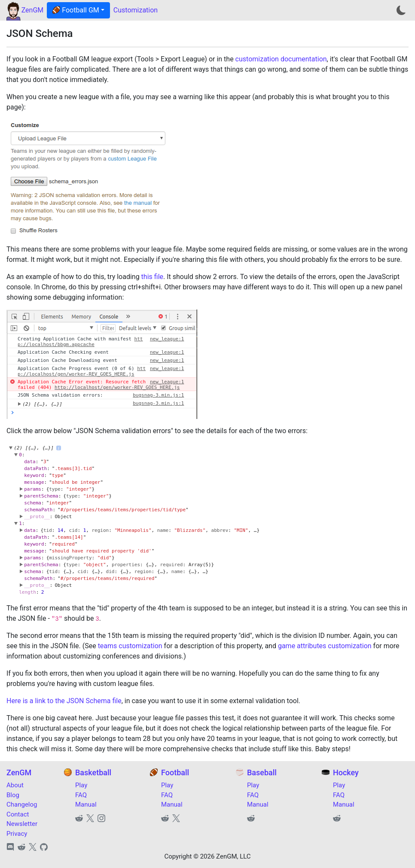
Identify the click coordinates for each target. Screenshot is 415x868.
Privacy (17, 834)
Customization (136, 10)
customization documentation (281, 59)
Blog (13, 795)
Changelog (22, 804)
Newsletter (22, 824)
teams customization (130, 646)
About (15, 785)
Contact (18, 814)
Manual (86, 804)
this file (152, 277)
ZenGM (33, 10)
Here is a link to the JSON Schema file (64, 701)
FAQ (81, 795)
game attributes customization (325, 646)
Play (81, 785)
